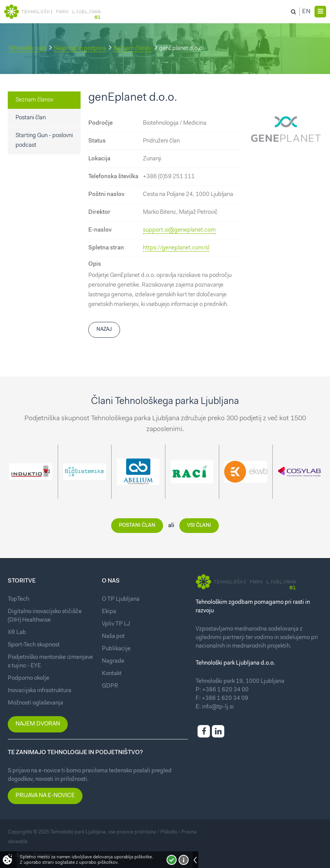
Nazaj (104, 329)
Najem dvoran (38, 724)
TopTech (18, 599)
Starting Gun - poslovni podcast (44, 141)
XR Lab (17, 633)
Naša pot (113, 637)
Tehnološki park (27, 49)
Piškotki (169, 832)
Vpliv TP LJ (116, 624)
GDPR (110, 686)
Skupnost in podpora (80, 49)
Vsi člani (199, 525)
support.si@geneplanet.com (179, 230)
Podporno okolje (28, 678)
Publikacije (116, 649)
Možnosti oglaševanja (35, 703)
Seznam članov (132, 49)
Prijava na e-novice (45, 796)
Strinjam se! (172, 860)
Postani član (31, 118)
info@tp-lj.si (218, 707)
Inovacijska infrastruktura (40, 691)
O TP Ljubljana (121, 599)
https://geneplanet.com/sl (176, 248)
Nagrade (113, 661)
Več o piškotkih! (184, 860)
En (306, 12)
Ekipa (109, 612)
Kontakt (112, 674)
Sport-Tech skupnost (34, 645)
